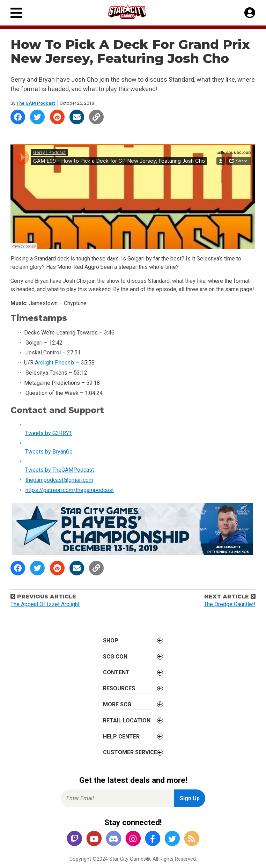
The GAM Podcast (36, 103)
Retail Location (127, 720)
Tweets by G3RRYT (49, 433)
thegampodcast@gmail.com (59, 480)
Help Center (121, 737)
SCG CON (115, 657)
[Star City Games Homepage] (133, 12)
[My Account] (250, 13)
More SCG (117, 704)
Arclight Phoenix (55, 363)
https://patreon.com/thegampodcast (70, 490)
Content (116, 672)
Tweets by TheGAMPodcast (60, 470)
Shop (111, 641)
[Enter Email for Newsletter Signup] (117, 798)
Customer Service (130, 752)
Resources (119, 688)
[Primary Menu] (16, 13)
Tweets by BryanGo (49, 452)
